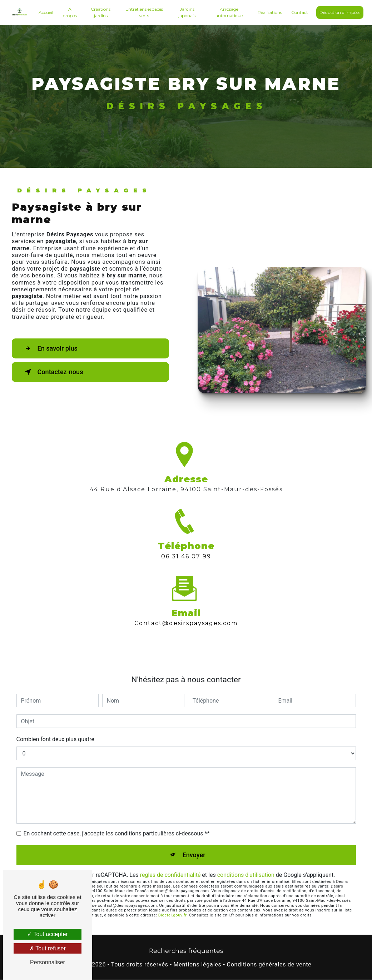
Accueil (47, 12)
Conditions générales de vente (269, 965)
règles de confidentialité (170, 875)
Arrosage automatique (228, 12)
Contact (299, 12)
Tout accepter (47, 934)
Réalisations (269, 12)
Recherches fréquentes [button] (186, 951)
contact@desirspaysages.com (186, 611)
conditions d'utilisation (246, 875)
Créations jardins (101, 12)
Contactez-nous (55, 372)
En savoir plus (52, 348)
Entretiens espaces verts (144, 12)
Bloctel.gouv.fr (172, 916)
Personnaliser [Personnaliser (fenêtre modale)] (48, 962)
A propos (71, 12)
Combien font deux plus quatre (55, 739)
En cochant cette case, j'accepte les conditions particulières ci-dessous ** (117, 833)
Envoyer (194, 855)
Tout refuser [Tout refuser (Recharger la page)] (48, 948)
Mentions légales (198, 965)
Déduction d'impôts (339, 12)
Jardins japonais (187, 12)
